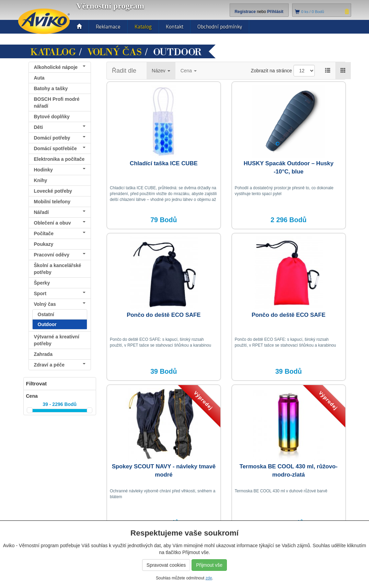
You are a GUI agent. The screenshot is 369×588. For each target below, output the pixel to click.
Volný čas (115, 52)
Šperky (42, 283)
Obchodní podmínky (220, 27)
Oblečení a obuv (60, 223)
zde (209, 578)
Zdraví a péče (60, 365)
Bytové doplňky (52, 117)
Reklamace (108, 27)
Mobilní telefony (52, 202)
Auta (39, 78)
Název (161, 71)
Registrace (245, 12)
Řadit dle (124, 71)
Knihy (41, 180)
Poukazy (44, 244)
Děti (60, 127)
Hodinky (60, 170)
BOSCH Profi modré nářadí (57, 103)
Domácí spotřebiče (60, 148)
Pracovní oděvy (60, 255)
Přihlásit (275, 12)
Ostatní (46, 314)
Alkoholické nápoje (60, 67)
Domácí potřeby (60, 138)
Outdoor (47, 324)
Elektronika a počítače (60, 160)
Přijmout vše (209, 565)
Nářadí (60, 212)
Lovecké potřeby (53, 191)
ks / (313, 12)
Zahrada (43, 354)
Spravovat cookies (166, 565)
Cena (189, 71)
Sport (60, 293)
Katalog (143, 27)
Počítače (60, 233)
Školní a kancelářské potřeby (58, 269)
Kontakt (175, 27)
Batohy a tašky (51, 88)
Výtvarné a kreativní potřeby (57, 340)
